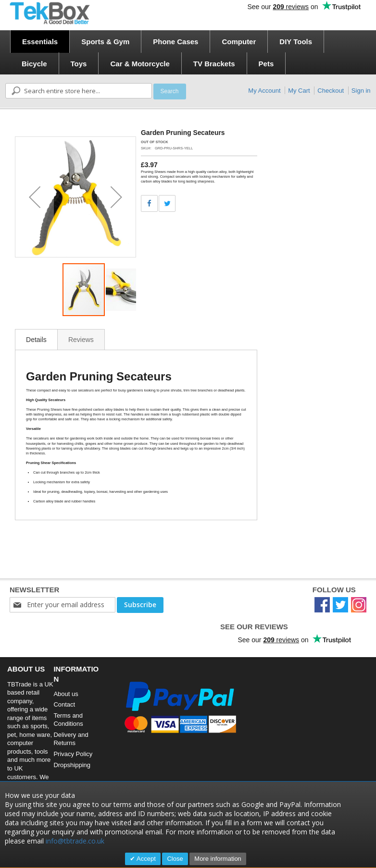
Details (36, 340)
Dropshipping (72, 765)
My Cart (299, 91)
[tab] (36, 339)
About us (66, 694)
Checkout (331, 91)
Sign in (361, 91)
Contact (64, 704)
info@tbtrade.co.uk (75, 841)
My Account (264, 91)
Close (175, 859)
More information (218, 859)
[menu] (191, 52)
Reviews (81, 340)
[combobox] (79, 91)
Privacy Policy (73, 754)
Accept (145, 859)
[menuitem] (40, 42)
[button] (35, 197)
